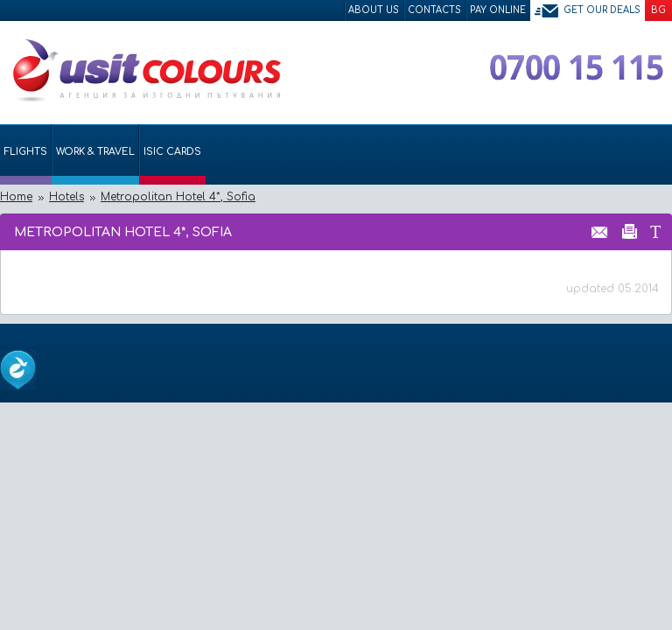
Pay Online (498, 10)
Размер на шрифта (655, 231)
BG (658, 10)
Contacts (434, 10)
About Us (374, 10)
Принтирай (630, 231)
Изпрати (600, 231)
